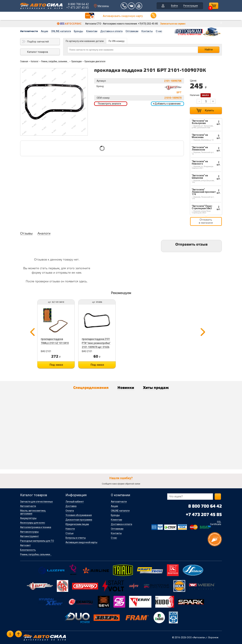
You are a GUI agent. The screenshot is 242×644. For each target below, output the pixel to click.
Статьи (69, 533)
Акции (44, 31)
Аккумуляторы (28, 518)
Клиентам (92, 31)
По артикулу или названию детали (85, 41)
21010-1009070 (173, 98)
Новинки (126, 388)
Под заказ (56, 365)
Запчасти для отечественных (36, 502)
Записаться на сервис (173, 24)
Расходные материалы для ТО (37, 541)
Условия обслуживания (79, 515)
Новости (70, 529)
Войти (174, 6)
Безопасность (28, 550)
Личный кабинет (75, 502)
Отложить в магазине (206, 221)
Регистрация (191, 6)
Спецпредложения (91, 388)
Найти (209, 50)
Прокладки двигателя (95, 61)
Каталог (35, 61)
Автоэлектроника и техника (36, 527)
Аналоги (44, 234)
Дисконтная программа (79, 520)
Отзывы (26, 234)
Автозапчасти (29, 31)
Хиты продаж (156, 388)
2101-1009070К (173, 81)
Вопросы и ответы (76, 538)
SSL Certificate (216, 523)
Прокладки (76, 61)
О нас (159, 31)
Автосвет (25, 545)
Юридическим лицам (77, 524)
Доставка (71, 506)
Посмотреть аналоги (109, 104)
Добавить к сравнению (167, 104)
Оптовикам (132, 31)
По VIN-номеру (117, 41)
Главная (24, 61)
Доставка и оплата (111, 31)
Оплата (70, 511)
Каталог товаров (38, 52)
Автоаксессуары (29, 532)
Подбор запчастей (38, 42)
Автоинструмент (29, 536)
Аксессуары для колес (33, 523)
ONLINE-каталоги (61, 31)
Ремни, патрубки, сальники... (55, 61)
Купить (209, 110)
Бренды (78, 31)
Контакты (147, 31)
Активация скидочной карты (81, 542)
